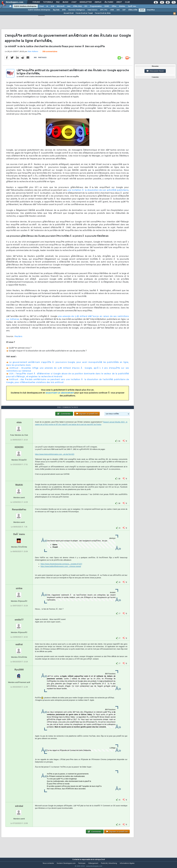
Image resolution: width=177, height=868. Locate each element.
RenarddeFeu (19, 515)
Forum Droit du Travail (84, 13)
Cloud (41, 6)
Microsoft (61, 6)
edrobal (19, 811)
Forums (36, 2)
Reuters (18, 338)
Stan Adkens (33, 53)
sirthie (19, 593)
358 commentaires (50, 53)
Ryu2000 (19, 675)
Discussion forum (155, 71)
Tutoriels (48, 2)
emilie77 (19, 625)
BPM (64, 10)
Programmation (96, 6)
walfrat (19, 649)
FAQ (58, 2)
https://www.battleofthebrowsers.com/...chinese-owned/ (61, 571)
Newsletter (86, 2)
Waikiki (19, 490)
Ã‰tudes (109, 2)
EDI (86, 6)
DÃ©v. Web (77, 6)
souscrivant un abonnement (60, 395)
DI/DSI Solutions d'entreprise (25, 6)
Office (114, 6)
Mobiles (122, 6)
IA (47, 6)
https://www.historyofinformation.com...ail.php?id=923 (55, 459)
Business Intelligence (77, 10)
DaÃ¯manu (19, 539)
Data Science (92, 10)
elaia (19, 428)
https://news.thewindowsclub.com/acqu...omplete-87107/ (61, 569)
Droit (119, 2)
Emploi (98, 2)
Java (69, 6)
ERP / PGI (104, 10)
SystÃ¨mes (132, 6)
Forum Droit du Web (103, 13)
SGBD (107, 6)
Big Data (56, 10)
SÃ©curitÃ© (133, 10)
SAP (124, 10)
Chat (74, 2)
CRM (112, 10)
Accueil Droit (69, 13)
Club (127, 2)
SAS (118, 10)
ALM (52, 6)
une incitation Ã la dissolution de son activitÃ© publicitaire (98, 192)
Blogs (65, 2)
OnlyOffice (151, 10)
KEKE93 (19, 452)
